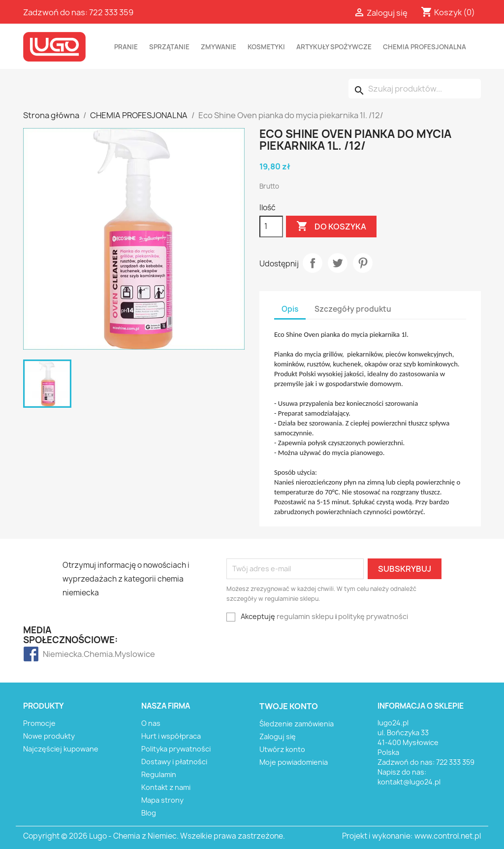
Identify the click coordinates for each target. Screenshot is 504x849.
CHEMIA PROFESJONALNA (425, 47)
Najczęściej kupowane (61, 749)
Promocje (39, 723)
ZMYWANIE (219, 47)
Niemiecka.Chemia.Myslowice (62, 654)
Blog (149, 813)
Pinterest (363, 263)
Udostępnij (313, 263)
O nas (151, 723)
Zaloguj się (278, 736)
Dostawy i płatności (174, 762)
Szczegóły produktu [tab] (353, 309)
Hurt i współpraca (171, 736)
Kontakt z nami (166, 787)
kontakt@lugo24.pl (409, 782)
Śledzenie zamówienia (297, 724)
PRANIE (126, 47)
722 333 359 (111, 12)
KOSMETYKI (266, 47)
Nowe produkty (49, 736)
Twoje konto (289, 706)
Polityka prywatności (176, 749)
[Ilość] (271, 227)
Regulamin (159, 774)
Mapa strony (162, 800)
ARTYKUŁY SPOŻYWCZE (334, 47)
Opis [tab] (290, 309)
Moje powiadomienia (294, 762)
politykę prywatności (373, 616)
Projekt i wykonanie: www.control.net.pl (411, 836)
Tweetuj (338, 263)
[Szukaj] (415, 89)
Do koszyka (331, 227)
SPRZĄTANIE (169, 47)
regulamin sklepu (305, 616)
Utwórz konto (282, 749)
